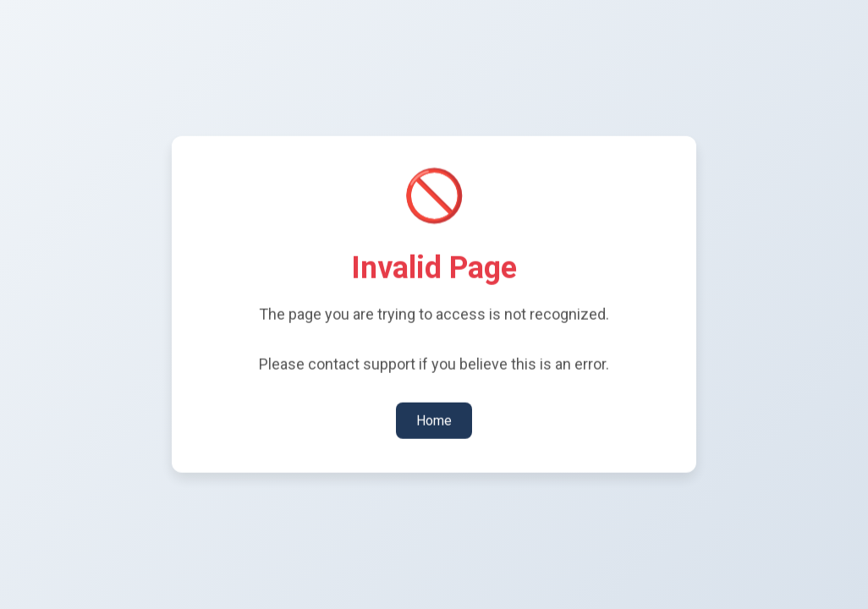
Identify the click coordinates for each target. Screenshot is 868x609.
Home (434, 419)
